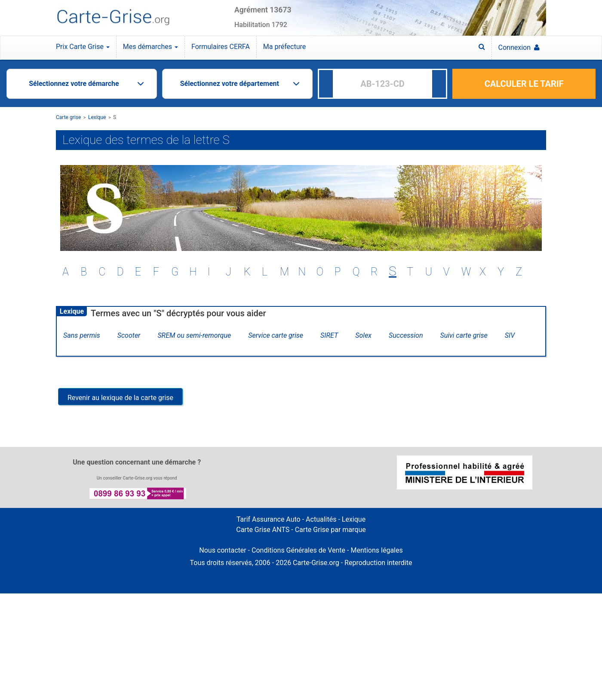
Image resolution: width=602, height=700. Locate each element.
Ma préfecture (284, 47)
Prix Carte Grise (83, 47)
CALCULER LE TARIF (524, 84)
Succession (406, 335)
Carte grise (68, 117)
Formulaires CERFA (221, 47)
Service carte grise (276, 335)
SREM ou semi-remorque (194, 335)
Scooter (129, 335)
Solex (363, 335)
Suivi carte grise (464, 335)
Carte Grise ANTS (263, 530)
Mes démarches (150, 47)
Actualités (321, 519)
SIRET (329, 335)
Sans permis (82, 335)
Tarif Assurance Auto (269, 519)
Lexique (97, 117)
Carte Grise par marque (330, 530)
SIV (510, 335)
